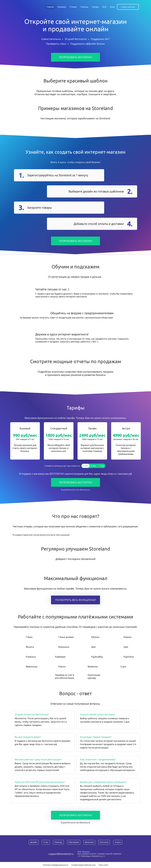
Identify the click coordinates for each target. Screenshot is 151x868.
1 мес (86, 466)
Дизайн (34, 842)
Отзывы (73, 7)
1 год (101, 466)
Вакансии (89, 842)
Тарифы (95, 7)
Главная (50, 7)
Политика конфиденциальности (56, 865)
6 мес (94, 466)
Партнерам (74, 842)
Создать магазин (128, 7)
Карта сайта (103, 865)
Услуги (118, 842)
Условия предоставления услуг (84, 865)
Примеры (62, 7)
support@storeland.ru (61, 854)
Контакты (104, 842)
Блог (105, 7)
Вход (112, 7)
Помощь (84, 7)
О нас (46, 842)
